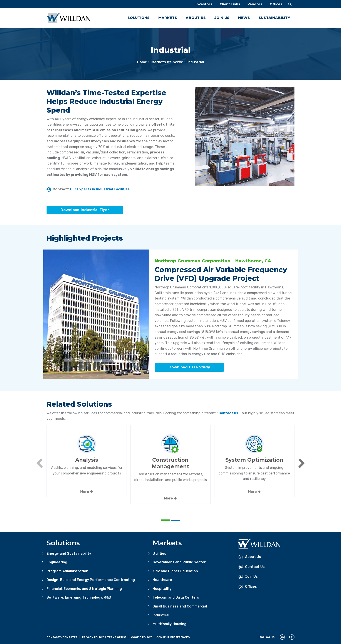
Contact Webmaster (62, 636)
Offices (276, 4)
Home (142, 62)
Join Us (222, 18)
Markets (168, 18)
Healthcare (162, 579)
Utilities (159, 553)
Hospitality (162, 588)
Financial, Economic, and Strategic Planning (84, 588)
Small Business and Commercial (180, 606)
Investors (200, 4)
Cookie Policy (141, 636)
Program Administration (67, 570)
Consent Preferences (173, 636)
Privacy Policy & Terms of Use (104, 636)
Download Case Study (189, 367)
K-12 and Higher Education (175, 570)
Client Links (227, 4)
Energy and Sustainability (69, 553)
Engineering (57, 562)
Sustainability (274, 18)
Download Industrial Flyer (85, 210)
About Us (196, 18)
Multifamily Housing (170, 623)
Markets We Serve (167, 62)
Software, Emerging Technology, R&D (79, 597)
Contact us (228, 412)
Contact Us (252, 566)
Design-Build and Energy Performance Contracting (91, 579)
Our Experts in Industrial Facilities (100, 189)
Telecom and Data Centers (176, 597)
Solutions (139, 18)
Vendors (254, 4)
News (244, 18)
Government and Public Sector (179, 562)
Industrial (161, 614)
